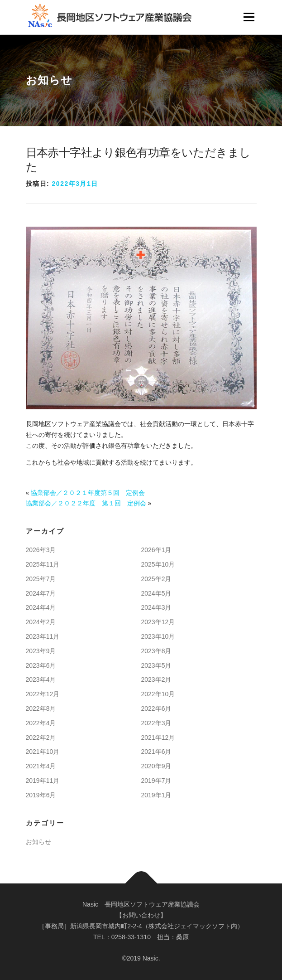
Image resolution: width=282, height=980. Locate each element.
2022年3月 (156, 723)
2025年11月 (43, 564)
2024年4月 (41, 607)
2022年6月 (156, 708)
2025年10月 (158, 564)
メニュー (249, 17)
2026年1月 (156, 550)
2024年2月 (41, 622)
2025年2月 (156, 579)
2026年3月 (41, 550)
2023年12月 (158, 622)
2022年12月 (43, 694)
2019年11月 (43, 781)
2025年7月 (41, 579)
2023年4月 (41, 679)
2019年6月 (41, 795)
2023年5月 (156, 665)
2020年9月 (156, 766)
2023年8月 (156, 651)
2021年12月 (158, 737)
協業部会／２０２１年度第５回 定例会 (88, 493)
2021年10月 (43, 752)
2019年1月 (156, 795)
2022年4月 (41, 723)
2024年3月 (156, 607)
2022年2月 (41, 737)
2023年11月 (43, 636)
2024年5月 (156, 593)
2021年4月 (41, 766)
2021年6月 (156, 752)
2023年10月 (158, 636)
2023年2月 (156, 679)
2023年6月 (41, 665)
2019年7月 (156, 781)
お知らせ (38, 842)
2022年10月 (158, 694)
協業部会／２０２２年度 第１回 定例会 (86, 503)
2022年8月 (41, 708)
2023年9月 (41, 651)
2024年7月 (41, 593)
